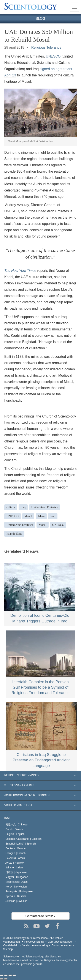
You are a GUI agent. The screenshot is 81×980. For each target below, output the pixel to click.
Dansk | (14, 829)
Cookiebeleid (11, 945)
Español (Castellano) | (23, 839)
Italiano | (14, 868)
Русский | (16, 896)
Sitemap (8, 949)
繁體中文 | (16, 825)
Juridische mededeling (35, 945)
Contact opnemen (62, 945)
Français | (15, 853)
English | (15, 834)
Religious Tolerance (46, 47)
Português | (19, 891)
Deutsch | (16, 848)
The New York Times (20, 271)
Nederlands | (17, 882)
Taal (6, 818)
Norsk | (16, 887)
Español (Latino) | (21, 844)
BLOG (40, 19)
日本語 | (16, 872)
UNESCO (53, 56)
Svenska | (16, 901)
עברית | (14, 863)
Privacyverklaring (34, 942)
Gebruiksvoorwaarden (61, 942)
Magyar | (17, 877)
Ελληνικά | (15, 858)
